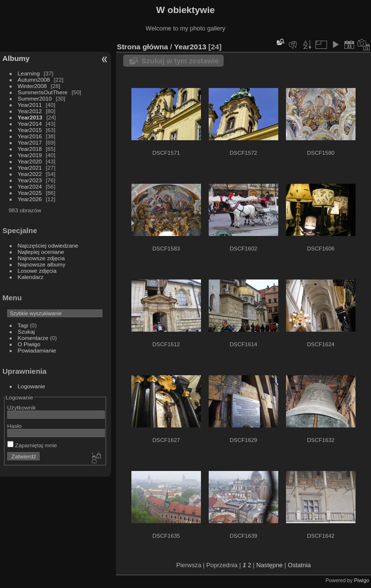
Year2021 (30, 168)
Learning (29, 73)
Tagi (23, 325)
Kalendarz (31, 277)
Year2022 (30, 174)
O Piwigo (29, 344)
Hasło (14, 426)
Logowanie (32, 386)
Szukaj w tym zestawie (180, 61)
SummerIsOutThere (43, 92)
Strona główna (143, 47)
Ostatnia (300, 565)
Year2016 (30, 136)
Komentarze (33, 338)
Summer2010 (35, 98)
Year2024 (30, 186)
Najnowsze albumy (42, 264)
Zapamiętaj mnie (32, 445)
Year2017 (30, 142)
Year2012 (30, 111)
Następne (269, 565)
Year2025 (30, 193)
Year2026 (30, 199)
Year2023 (30, 180)
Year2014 (30, 124)
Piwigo (362, 580)
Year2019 (30, 155)
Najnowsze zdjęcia (41, 258)
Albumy (16, 58)
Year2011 (30, 105)
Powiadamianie (37, 350)
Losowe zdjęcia (37, 271)
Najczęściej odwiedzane (48, 245)
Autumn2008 (34, 80)
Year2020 (30, 161)
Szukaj (26, 331)
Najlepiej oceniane (41, 252)
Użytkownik (22, 407)
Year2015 (30, 130)
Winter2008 (32, 86)
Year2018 (30, 149)
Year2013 (30, 117)
